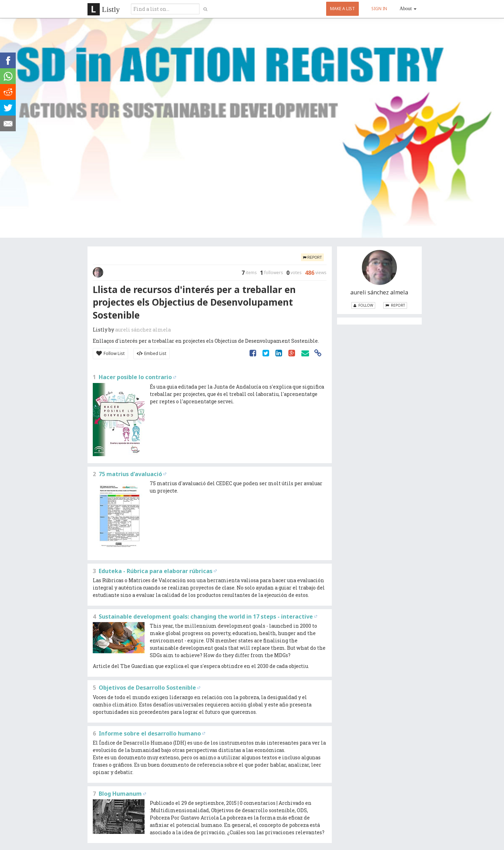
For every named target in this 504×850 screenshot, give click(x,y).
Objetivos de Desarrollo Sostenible (147, 688)
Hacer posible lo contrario (135, 377)
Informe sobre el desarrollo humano (150, 733)
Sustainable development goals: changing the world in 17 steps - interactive (206, 616)
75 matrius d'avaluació (130, 474)
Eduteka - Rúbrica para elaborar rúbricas (156, 571)
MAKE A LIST (342, 9)
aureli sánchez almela (143, 330)
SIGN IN (379, 9)
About (408, 9)
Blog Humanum (120, 794)
